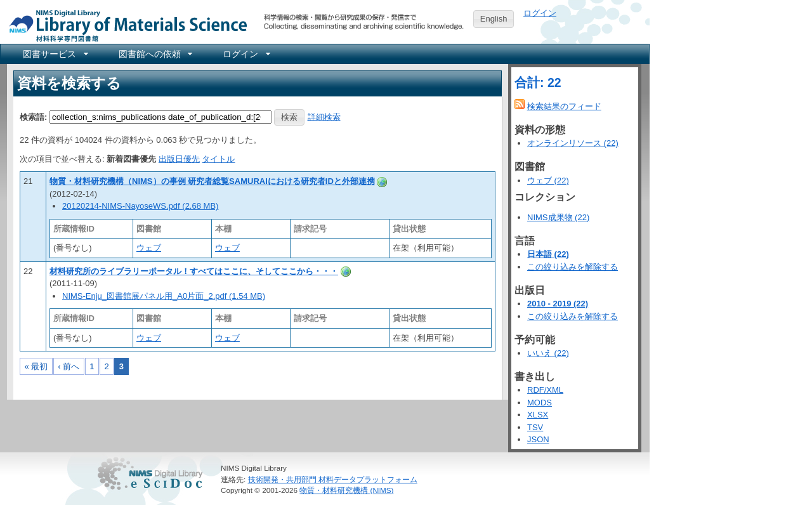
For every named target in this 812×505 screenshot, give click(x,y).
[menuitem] (55, 54)
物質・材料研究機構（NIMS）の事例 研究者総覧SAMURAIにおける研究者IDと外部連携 (212, 181)
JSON (538, 439)
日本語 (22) (548, 254)
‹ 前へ (69, 366)
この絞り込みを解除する (573, 267)
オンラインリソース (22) (573, 143)
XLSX (538, 415)
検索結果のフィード (564, 106)
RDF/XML (545, 390)
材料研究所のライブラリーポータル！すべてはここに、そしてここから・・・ (194, 271)
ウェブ (149, 248)
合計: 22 (538, 82)
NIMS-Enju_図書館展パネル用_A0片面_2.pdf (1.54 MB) (164, 296)
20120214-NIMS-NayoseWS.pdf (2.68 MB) (140, 206)
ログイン (540, 13)
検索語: (33, 116)
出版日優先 (179, 159)
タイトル (218, 159)
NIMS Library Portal (124, 25)
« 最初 (36, 366)
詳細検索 (324, 116)
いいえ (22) (548, 353)
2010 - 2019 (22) (558, 304)
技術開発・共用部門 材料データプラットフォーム (333, 479)
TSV (535, 427)
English (494, 19)
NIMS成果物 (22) (558, 217)
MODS (540, 403)
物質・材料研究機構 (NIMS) (346, 490)
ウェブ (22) (548, 180)
